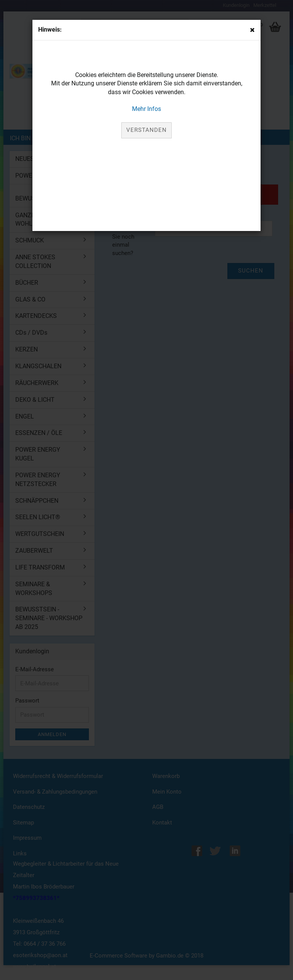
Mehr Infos (146, 109)
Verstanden (146, 130)
